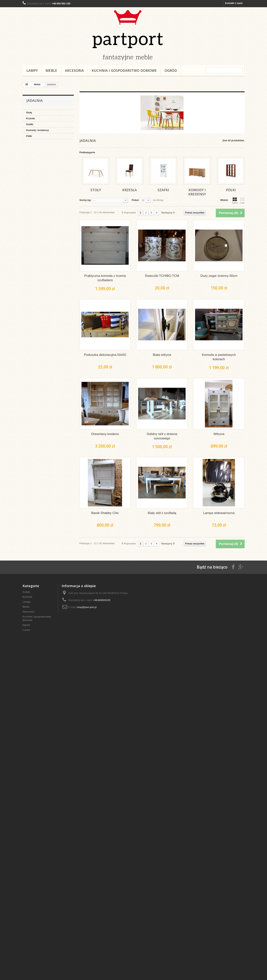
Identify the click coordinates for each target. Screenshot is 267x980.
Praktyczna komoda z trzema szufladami (105, 278)
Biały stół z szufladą (162, 513)
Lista (242, 201)
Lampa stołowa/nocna (219, 513)
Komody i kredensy (38, 130)
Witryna (219, 434)
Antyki (26, 592)
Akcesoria (74, 70)
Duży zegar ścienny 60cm (219, 276)
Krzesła (31, 118)
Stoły (29, 113)
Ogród (171, 70)
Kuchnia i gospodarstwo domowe (124, 70)
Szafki (30, 124)
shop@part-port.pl (87, 607)
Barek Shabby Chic (105, 513)
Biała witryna (162, 355)
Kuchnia (27, 597)
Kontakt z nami (234, 3)
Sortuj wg (85, 200)
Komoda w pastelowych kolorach (219, 357)
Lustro (26, 630)
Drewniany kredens (105, 434)
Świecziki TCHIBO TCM (162, 276)
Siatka (235, 201)
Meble (51, 70)
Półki (29, 136)
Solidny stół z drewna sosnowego (162, 436)
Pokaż (135, 200)
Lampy (32, 70)
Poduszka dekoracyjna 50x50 (105, 355)
